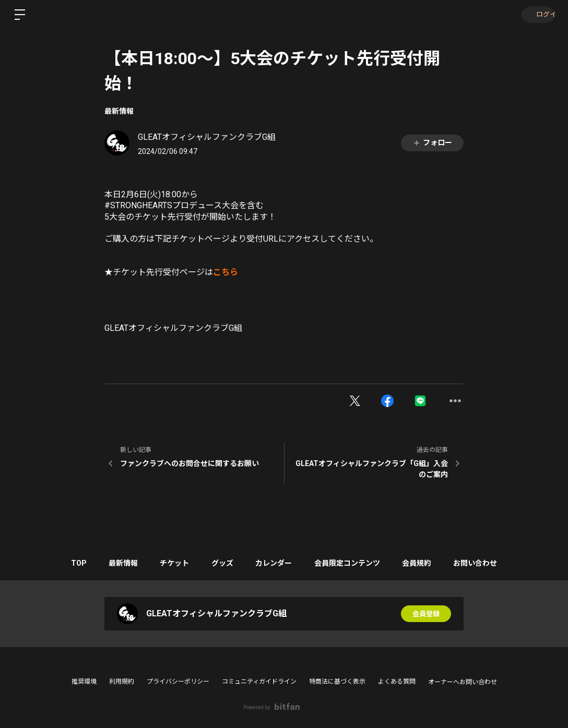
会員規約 (427, 563)
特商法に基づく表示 (337, 682)
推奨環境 (84, 682)
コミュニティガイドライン (259, 682)
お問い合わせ (489, 563)
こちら (226, 272)
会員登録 (426, 614)
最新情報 (119, 111)
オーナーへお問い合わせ (463, 682)
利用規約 (122, 682)
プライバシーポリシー (178, 682)
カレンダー (276, 563)
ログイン (537, 15)
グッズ (220, 563)
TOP (65, 563)
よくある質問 (397, 682)
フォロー (432, 143)
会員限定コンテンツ (353, 563)
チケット (169, 563)
